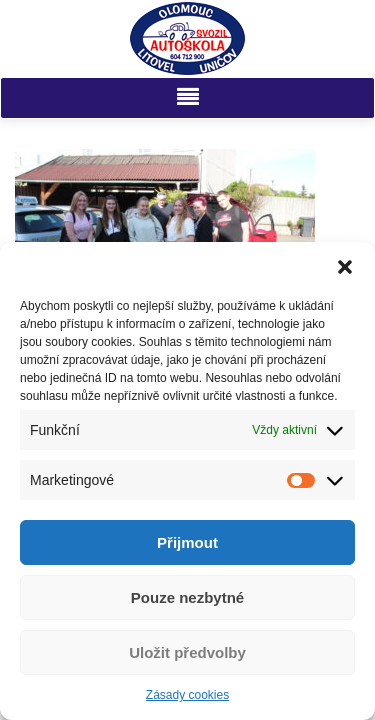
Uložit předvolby (187, 652)
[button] (345, 267)
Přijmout (187, 542)
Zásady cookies (187, 695)
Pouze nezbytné (187, 597)
